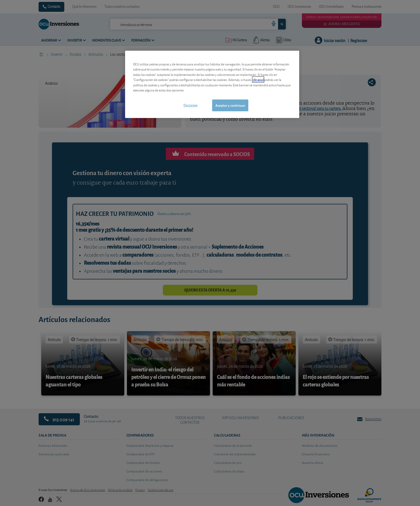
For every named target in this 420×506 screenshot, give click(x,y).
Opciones (190, 105)
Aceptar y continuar (230, 105)
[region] (212, 84)
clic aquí (258, 80)
